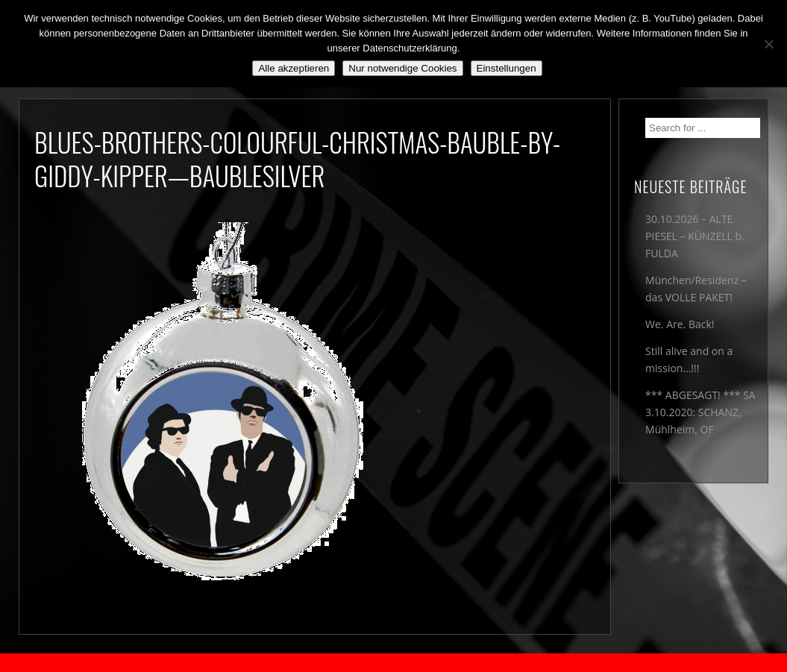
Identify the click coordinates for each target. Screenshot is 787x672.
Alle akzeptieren (294, 68)
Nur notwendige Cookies (402, 68)
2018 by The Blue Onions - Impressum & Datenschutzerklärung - (394, 663)
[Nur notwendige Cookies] (768, 44)
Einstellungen (507, 68)
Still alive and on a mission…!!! (689, 359)
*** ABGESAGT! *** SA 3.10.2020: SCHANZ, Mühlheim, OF (700, 412)
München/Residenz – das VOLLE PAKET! (696, 289)
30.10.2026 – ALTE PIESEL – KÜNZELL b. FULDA (695, 236)
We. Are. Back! (680, 324)
